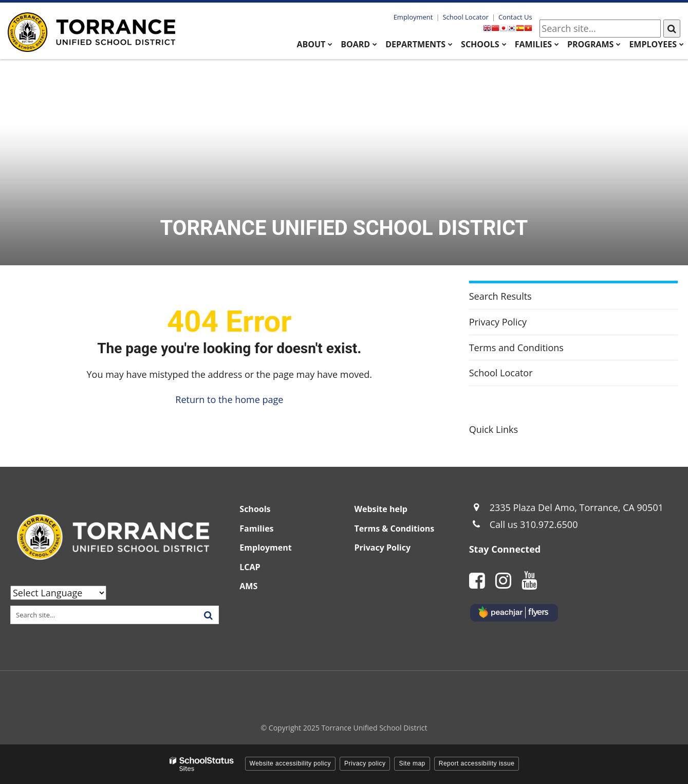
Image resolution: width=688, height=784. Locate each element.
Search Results (500, 296)
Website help (380, 509)
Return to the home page (229, 399)
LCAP (250, 567)
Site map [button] (412, 763)
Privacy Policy (498, 322)
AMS (248, 586)
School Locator (465, 17)
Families (256, 528)
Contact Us (515, 17)
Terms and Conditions (516, 348)
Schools (255, 509)
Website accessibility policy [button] (291, 763)
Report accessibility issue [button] (477, 763)
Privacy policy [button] (365, 763)
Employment (413, 17)
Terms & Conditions (394, 528)
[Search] (672, 29)
